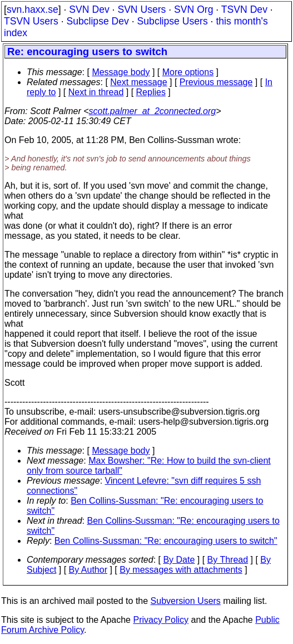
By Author (88, 570)
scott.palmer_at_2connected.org (153, 111)
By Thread (228, 560)
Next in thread (96, 92)
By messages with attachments (181, 570)
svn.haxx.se (33, 9)
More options (188, 72)
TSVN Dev (244, 9)
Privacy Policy (161, 620)
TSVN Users (31, 21)
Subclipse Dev (97, 21)
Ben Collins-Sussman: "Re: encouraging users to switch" (166, 541)
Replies (151, 92)
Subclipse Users (173, 21)
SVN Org (193, 9)
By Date (179, 560)
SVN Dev (89, 9)
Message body (121, 72)
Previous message (216, 82)
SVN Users (141, 9)
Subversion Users (186, 601)
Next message (138, 82)
